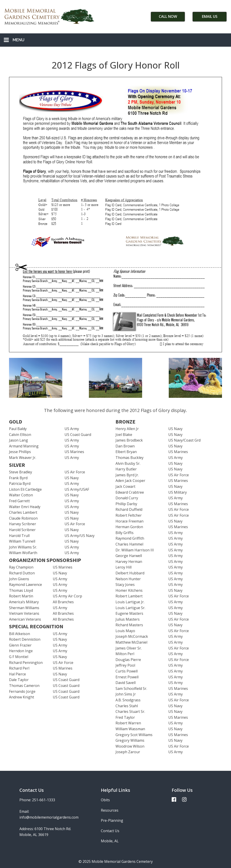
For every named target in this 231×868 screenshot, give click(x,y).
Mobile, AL (110, 841)
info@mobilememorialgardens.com (49, 817)
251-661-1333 (44, 800)
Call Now (168, 16)
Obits (105, 800)
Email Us (210, 16)
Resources (110, 810)
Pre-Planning (112, 820)
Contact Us (110, 831)
